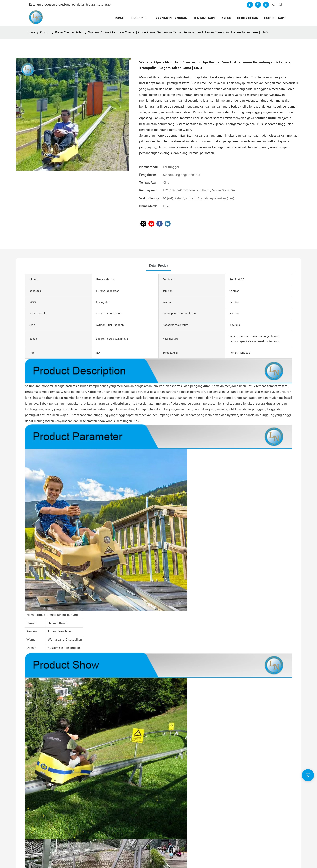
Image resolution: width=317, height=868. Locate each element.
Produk (45, 33)
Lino (32, 33)
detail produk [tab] (158, 266)
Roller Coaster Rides (69, 33)
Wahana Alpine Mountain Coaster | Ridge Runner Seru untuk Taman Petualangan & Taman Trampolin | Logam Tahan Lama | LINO (178, 33)
